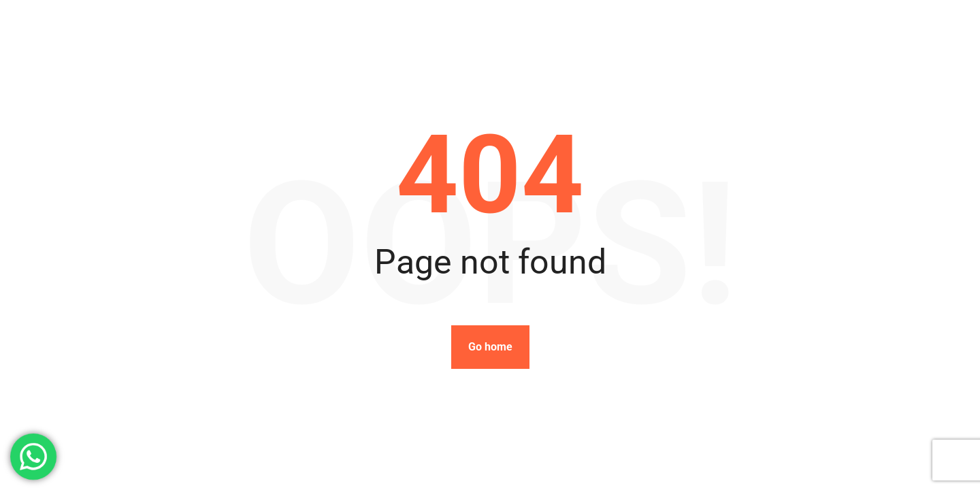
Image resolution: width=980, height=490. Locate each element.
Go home (490, 347)
